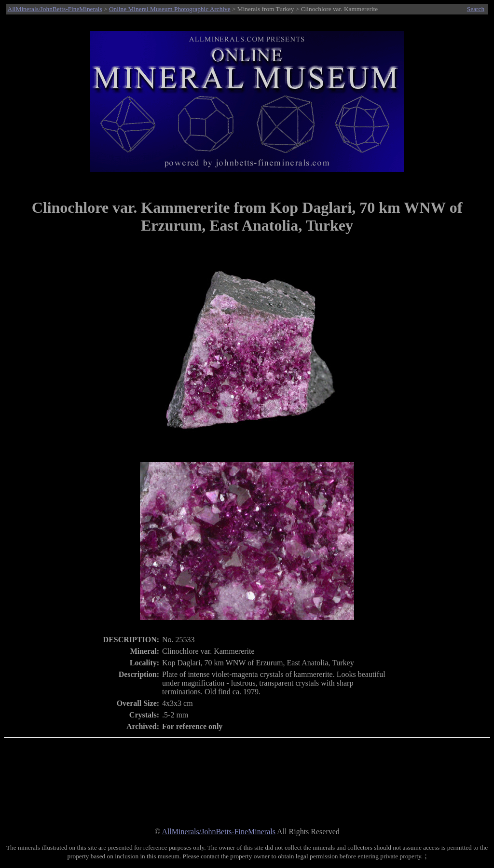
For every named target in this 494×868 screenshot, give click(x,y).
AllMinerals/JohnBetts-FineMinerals (55, 9)
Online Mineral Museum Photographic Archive (170, 9)
